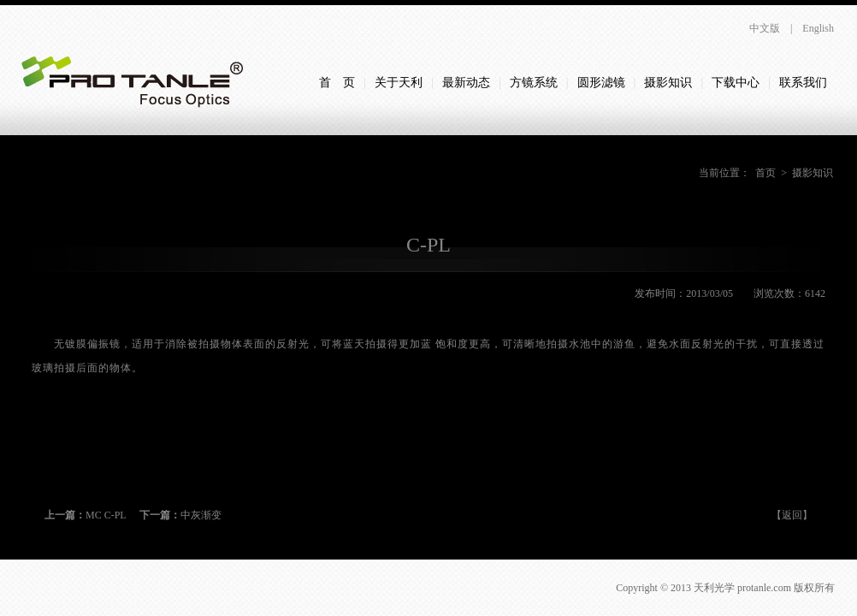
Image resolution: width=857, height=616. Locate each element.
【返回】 (792, 515)
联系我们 (803, 83)
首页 (765, 173)
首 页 (337, 83)
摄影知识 (668, 83)
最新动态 (466, 83)
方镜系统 (534, 83)
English (818, 28)
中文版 (765, 28)
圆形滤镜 (601, 83)
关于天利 (399, 83)
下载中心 (736, 83)
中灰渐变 (180, 515)
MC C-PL (86, 515)
